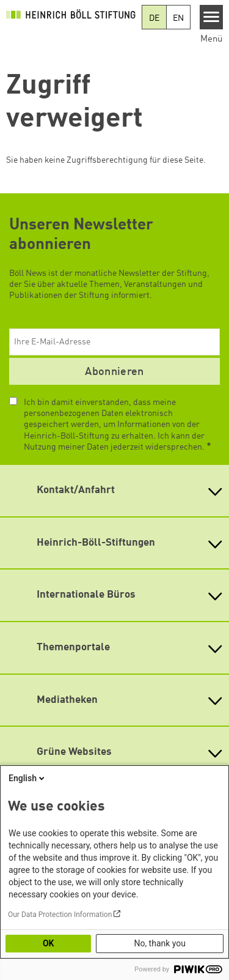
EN (178, 18)
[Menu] (212, 17)
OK (49, 943)
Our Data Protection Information (60, 915)
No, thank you (160, 943)
